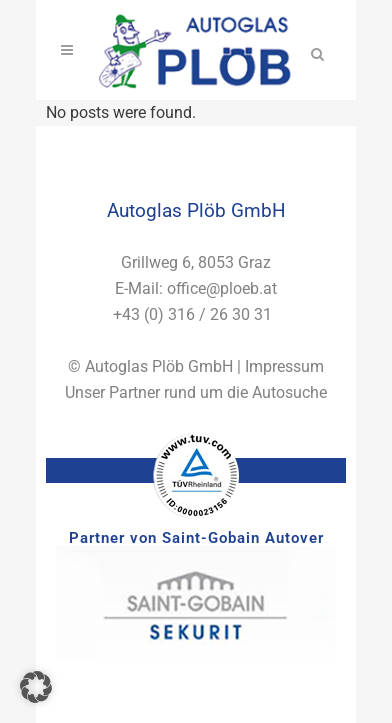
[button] (36, 687)
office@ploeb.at (222, 288)
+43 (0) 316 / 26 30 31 (192, 314)
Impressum (284, 366)
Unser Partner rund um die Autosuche (196, 392)
